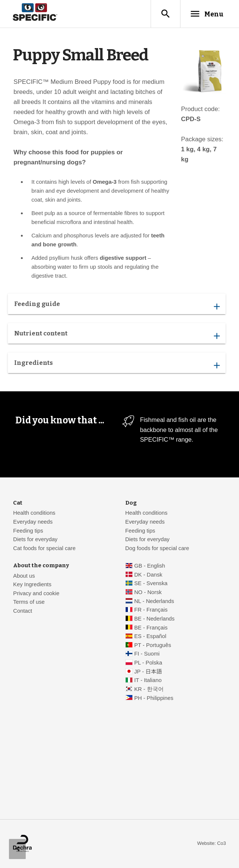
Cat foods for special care (44, 548)
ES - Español (150, 636)
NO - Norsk (148, 592)
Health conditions (34, 513)
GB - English (150, 566)
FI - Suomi (147, 654)
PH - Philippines (154, 698)
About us (24, 576)
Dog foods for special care (157, 548)
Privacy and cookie (36, 593)
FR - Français (151, 610)
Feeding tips (28, 531)
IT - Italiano (148, 680)
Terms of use (29, 602)
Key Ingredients (32, 584)
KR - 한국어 (149, 689)
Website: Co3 (212, 843)
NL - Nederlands (154, 601)
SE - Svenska (151, 583)
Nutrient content (117, 335)
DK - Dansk (148, 575)
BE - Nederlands (154, 619)
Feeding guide (117, 306)
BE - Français (151, 628)
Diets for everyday (35, 539)
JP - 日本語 (148, 672)
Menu (207, 14)
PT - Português (153, 645)
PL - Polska (148, 663)
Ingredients (117, 364)
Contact (23, 611)
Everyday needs (33, 522)
